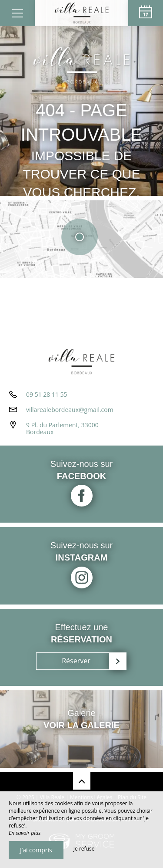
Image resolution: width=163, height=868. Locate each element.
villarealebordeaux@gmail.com (70, 410)
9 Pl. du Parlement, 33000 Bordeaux (62, 429)
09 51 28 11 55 (47, 394)
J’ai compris (36, 850)
